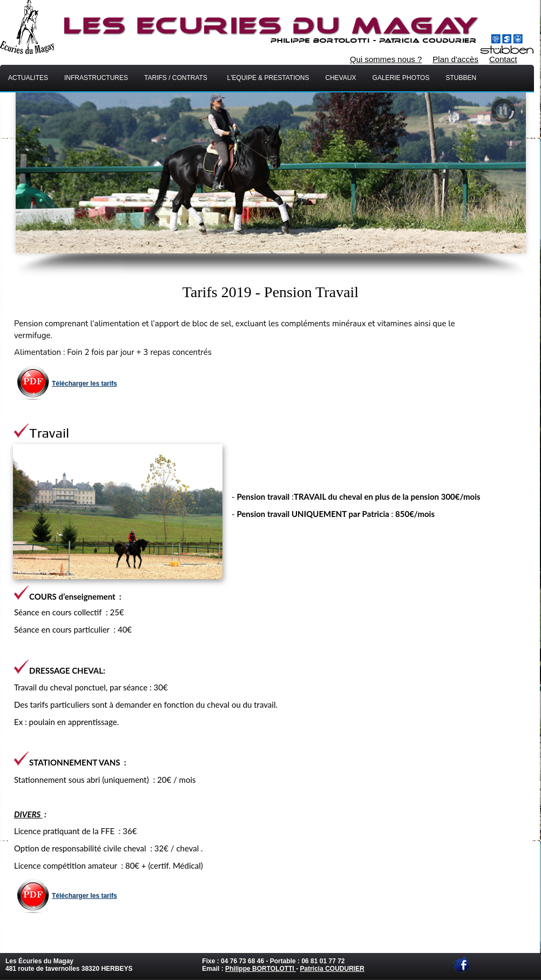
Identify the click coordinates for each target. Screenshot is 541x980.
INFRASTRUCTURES (96, 78)
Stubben (464, 78)
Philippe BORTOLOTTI (261, 969)
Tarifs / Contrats (178, 78)
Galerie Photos (401, 78)
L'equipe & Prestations (268, 78)
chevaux (340, 78)
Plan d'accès (455, 59)
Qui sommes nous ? (386, 59)
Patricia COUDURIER (332, 969)
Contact (503, 59)
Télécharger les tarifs (84, 384)
